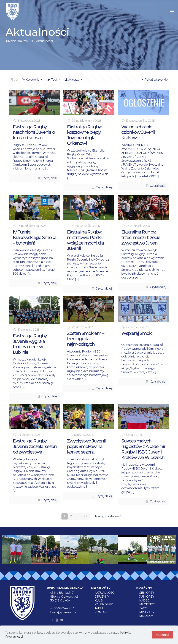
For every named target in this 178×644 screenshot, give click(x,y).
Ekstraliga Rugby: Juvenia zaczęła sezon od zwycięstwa (35, 446)
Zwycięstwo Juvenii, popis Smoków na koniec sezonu (87, 446)
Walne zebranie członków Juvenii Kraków (138, 132)
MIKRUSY (146, 616)
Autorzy (74, 80)
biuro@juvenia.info (64, 612)
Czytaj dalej (49, 178)
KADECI (145, 601)
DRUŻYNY (102, 597)
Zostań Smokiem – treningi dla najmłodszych (86, 339)
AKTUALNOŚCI (105, 593)
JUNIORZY (147, 597)
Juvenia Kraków (17, 41)
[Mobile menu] (172, 12)
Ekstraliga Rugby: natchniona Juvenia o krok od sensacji (34, 132)
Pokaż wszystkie (154, 80)
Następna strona (109, 516)
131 (86, 516)
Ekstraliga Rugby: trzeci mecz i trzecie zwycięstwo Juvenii (141, 237)
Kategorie (32, 80)
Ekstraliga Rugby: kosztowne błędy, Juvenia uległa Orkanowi (84, 135)
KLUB (99, 601)
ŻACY (143, 608)
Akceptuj (162, 635)
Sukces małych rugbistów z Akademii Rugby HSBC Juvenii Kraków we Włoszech (143, 449)
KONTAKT (101, 612)
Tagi (54, 80)
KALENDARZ (104, 604)
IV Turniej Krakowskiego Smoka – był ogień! (35, 237)
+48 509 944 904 (62, 608)
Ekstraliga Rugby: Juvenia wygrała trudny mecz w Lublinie (30, 344)
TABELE (100, 608)
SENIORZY (147, 593)
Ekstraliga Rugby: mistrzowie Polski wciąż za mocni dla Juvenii (85, 240)
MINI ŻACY (147, 612)
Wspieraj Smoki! (137, 333)
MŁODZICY (147, 604)
